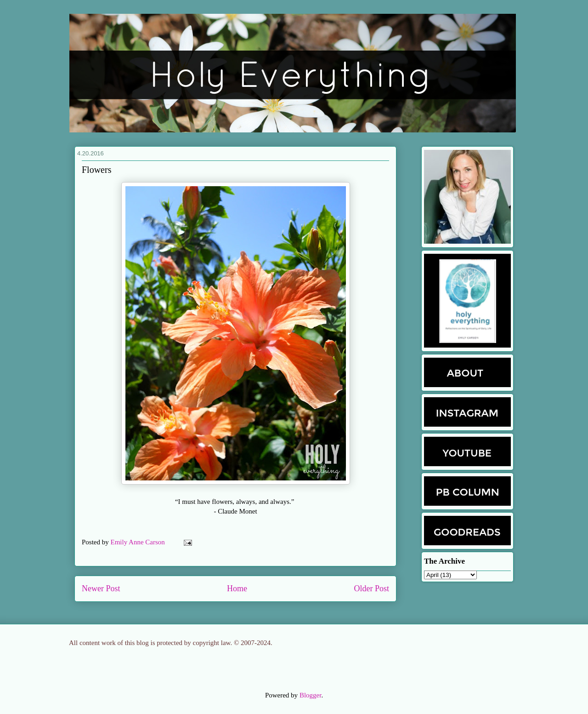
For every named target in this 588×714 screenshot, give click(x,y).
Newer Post (101, 588)
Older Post (372, 588)
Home (237, 588)
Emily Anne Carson (139, 542)
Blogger (311, 695)
